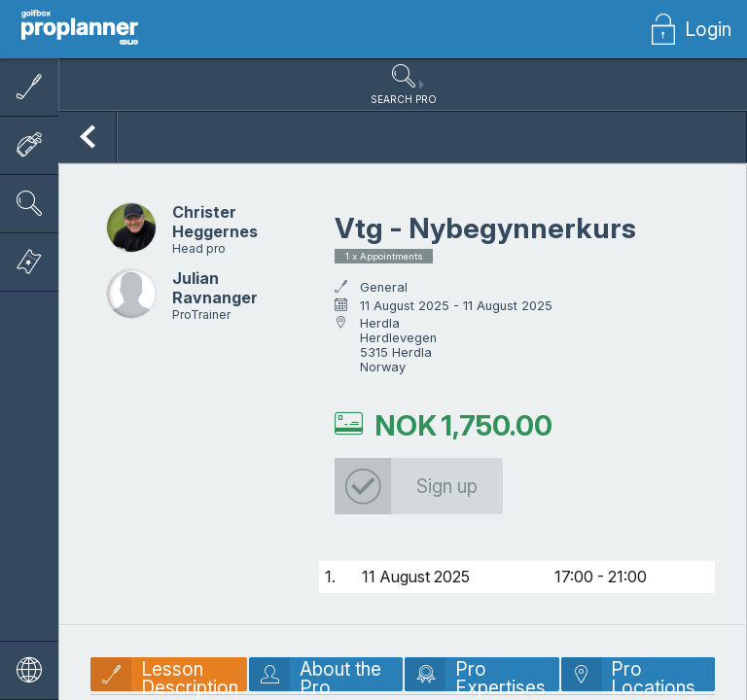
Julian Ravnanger (215, 298)
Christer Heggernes (215, 232)
